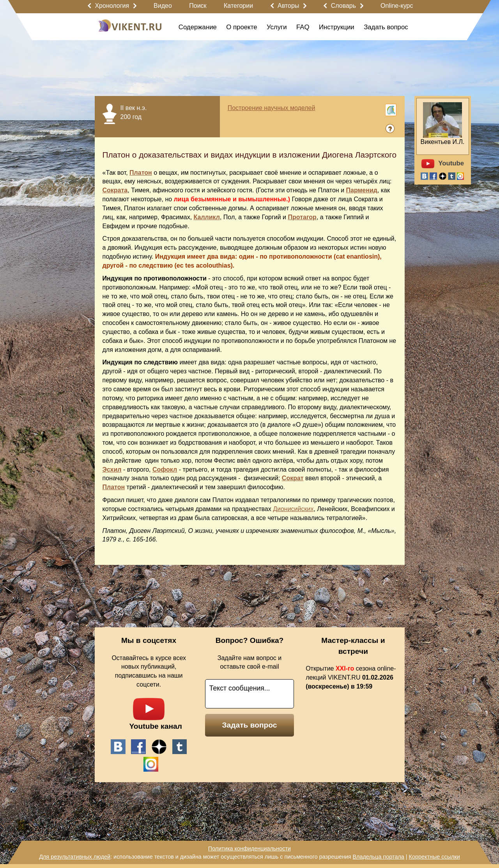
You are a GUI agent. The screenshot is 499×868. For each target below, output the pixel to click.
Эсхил (112, 470)
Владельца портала (378, 857)
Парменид (362, 190)
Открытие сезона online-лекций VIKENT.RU (351, 677)
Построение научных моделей (272, 108)
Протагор (302, 217)
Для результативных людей (75, 857)
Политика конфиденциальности (249, 848)
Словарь (343, 6)
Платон (141, 173)
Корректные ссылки (434, 857)
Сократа (115, 190)
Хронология (112, 6)
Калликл (207, 217)
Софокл (165, 470)
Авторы (288, 6)
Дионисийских (293, 509)
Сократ (293, 478)
